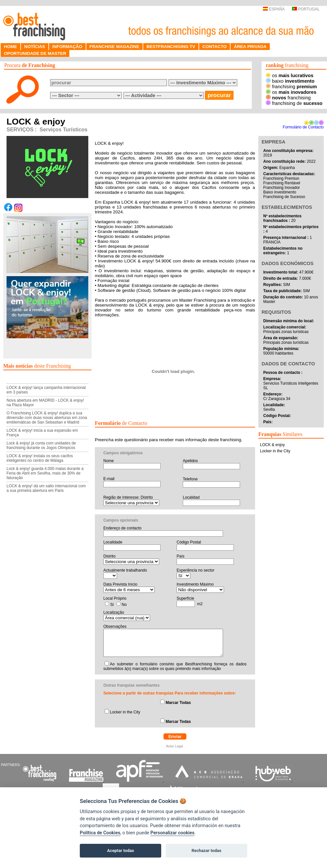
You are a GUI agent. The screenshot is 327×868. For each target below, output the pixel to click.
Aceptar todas (121, 851)
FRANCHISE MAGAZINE (115, 47)
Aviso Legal (175, 746)
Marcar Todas (178, 703)
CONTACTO (215, 47)
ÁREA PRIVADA (250, 47)
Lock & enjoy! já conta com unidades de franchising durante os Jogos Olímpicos (41, 445)
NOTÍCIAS (35, 47)
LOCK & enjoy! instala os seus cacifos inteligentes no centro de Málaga (40, 458)
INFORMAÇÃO (67, 47)
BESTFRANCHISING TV (171, 47)
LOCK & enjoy (272, 445)
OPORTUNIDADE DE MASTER (35, 53)
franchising (291, 87)
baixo (290, 81)
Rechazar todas (207, 851)
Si (112, 605)
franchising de (294, 103)
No (124, 605)
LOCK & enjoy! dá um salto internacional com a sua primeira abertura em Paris (46, 488)
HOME (10, 47)
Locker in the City (125, 712)
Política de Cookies (100, 833)
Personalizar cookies (172, 833)
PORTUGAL (306, 9)
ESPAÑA (274, 9)
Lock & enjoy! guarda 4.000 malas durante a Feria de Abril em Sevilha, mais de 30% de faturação (45, 473)
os (290, 75)
